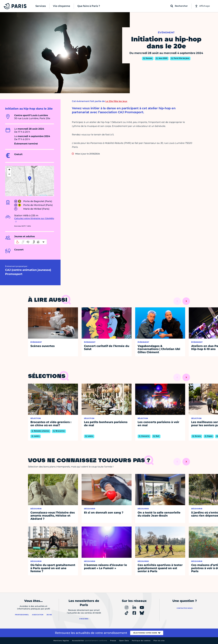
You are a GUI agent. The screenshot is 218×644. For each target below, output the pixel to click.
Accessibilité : (90, 641)
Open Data (124, 641)
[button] (30, 179)
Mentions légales (61, 641)
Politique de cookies (141, 641)
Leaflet (30, 195)
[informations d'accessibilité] (31, 242)
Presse (113, 641)
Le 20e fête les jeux (116, 101)
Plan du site (159, 641)
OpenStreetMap (43, 195)
